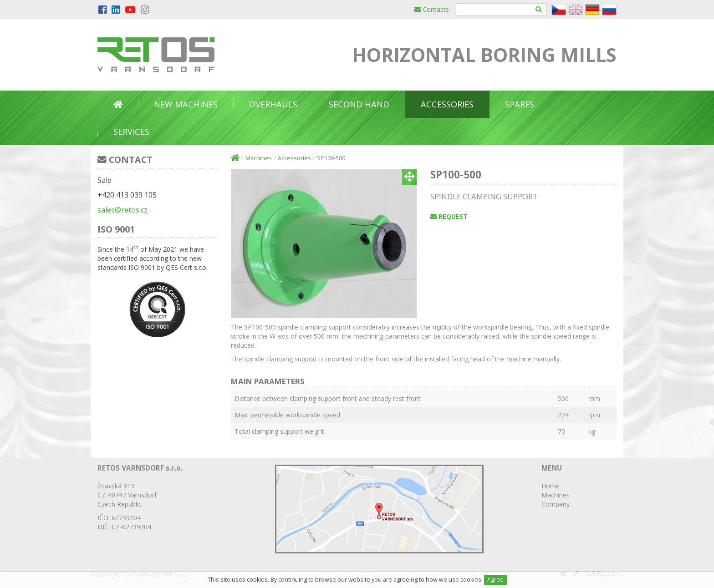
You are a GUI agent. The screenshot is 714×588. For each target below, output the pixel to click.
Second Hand (359, 104)
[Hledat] (539, 10)
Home (551, 486)
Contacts (432, 9)
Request (449, 216)
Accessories (447, 104)
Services (131, 132)
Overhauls (273, 104)
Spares (520, 104)
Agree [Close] (495, 580)
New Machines (186, 104)
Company (556, 504)
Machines (259, 158)
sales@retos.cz (122, 210)
